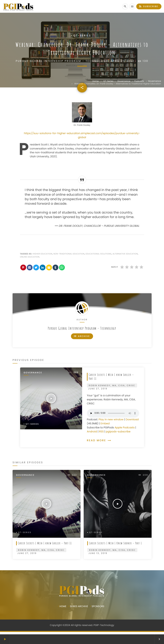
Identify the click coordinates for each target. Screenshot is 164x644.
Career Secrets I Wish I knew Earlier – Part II (111, 377)
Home (96, 81)
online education (30, 257)
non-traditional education (69, 254)
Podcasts (139, 81)
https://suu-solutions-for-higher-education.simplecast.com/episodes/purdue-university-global (82, 135)
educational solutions (99, 254)
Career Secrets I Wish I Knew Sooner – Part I (116, 543)
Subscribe (148, 6)
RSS (102, 432)
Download (132, 419)
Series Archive (79, 606)
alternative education (125, 254)
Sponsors (98, 606)
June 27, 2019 (98, 389)
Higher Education (42, 254)
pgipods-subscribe (118, 432)
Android (92, 432)
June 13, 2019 (98, 553)
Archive (82, 336)
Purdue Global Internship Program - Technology (82, 328)
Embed (105, 423)
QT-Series (108, 81)
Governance (124, 81)
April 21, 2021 (122, 61)
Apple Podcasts (125, 427)
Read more (99, 440)
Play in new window (111, 419)
